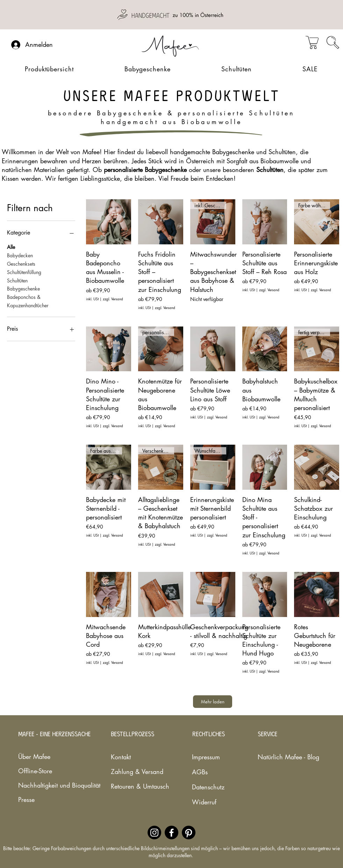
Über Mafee (34, 756)
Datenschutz (208, 787)
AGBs (200, 772)
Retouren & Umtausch (135, 786)
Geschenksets (21, 263)
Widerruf (204, 802)
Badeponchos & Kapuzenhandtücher (28, 301)
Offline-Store (35, 771)
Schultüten (17, 280)
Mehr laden (213, 702)
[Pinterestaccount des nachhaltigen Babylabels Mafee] (189, 833)
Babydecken (20, 255)
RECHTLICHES (209, 734)
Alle (11, 247)
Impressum (206, 757)
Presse (26, 799)
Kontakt (121, 757)
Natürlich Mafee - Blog (278, 757)
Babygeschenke (23, 288)
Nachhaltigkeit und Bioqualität (39, 785)
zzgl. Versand (113, 299)
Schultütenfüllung (24, 272)
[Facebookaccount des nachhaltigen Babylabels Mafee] (171, 833)
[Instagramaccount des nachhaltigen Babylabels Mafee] (154, 833)
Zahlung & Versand (135, 772)
